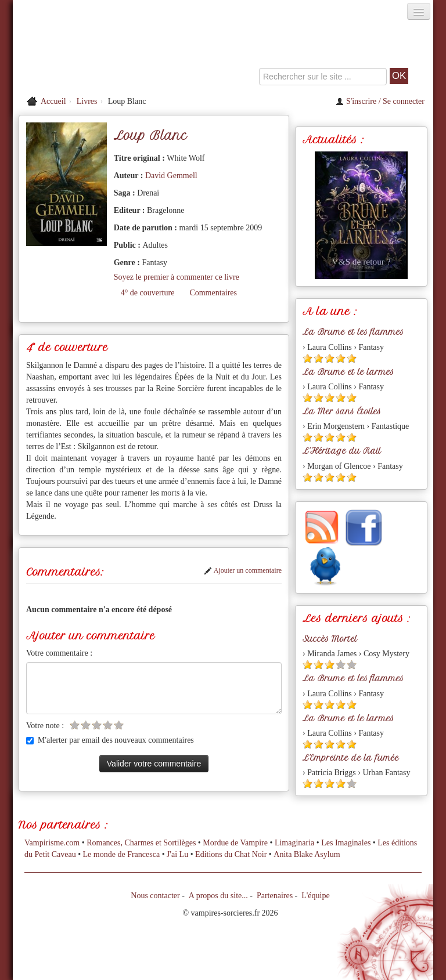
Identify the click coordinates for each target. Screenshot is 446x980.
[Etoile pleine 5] (352, 358)
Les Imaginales (346, 843)
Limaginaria (294, 843)
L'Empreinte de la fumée (351, 758)
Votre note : (45, 726)
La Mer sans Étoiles (342, 411)
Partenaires (275, 896)
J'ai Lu (177, 854)
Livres (87, 101)
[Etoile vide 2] (86, 725)
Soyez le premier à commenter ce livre (177, 277)
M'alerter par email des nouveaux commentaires (110, 740)
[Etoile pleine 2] (319, 358)
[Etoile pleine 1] (307, 358)
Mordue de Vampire (235, 843)
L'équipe (315, 896)
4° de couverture (148, 293)
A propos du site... (218, 896)
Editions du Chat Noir (231, 854)
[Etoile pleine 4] (341, 358)
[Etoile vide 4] (108, 725)
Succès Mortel (330, 639)
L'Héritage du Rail (342, 451)
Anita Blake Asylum (307, 854)
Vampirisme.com (52, 843)
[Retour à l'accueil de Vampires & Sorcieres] (79, 55)
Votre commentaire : (59, 653)
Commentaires (213, 293)
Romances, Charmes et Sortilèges (141, 843)
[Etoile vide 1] (75, 725)
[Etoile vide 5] (119, 725)
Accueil (53, 101)
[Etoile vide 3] (97, 725)
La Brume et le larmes (348, 372)
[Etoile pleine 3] (330, 358)
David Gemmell (171, 176)
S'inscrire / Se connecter (380, 101)
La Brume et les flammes (353, 332)
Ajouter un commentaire (243, 570)
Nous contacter (155, 896)
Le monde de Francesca (122, 854)
